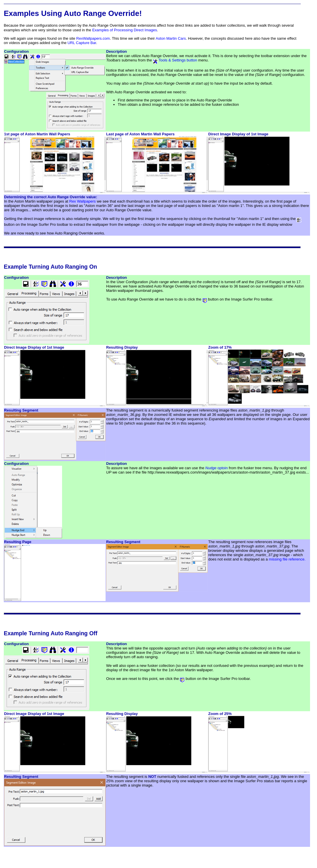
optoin (217, 468)
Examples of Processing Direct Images (125, 30)
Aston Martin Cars (171, 38)
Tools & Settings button (175, 60)
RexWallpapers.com (93, 38)
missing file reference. (287, 559)
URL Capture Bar (82, 43)
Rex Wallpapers (83, 201)
